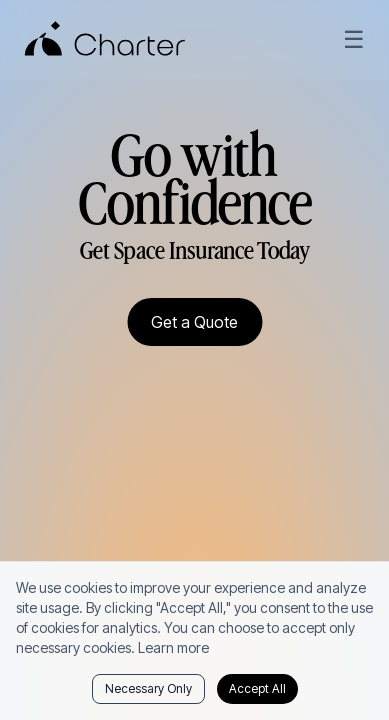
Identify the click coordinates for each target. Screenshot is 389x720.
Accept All (257, 688)
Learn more (173, 647)
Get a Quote (194, 322)
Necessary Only (148, 688)
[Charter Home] (105, 40)
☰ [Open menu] (354, 39)
